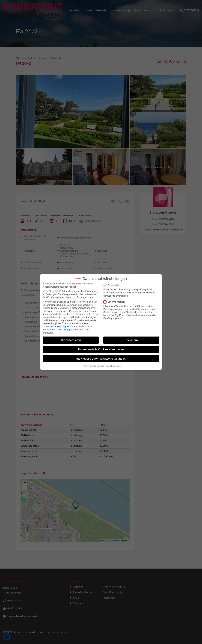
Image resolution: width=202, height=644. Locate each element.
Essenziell (112, 285)
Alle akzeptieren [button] (71, 340)
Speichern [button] (131, 340)
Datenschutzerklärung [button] (102, 366)
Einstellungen (65, 330)
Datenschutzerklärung (54, 327)
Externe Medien (115, 302)
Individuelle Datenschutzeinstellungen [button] (101, 359)
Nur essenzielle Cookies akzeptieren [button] (101, 349)
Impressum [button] (116, 366)
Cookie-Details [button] (87, 366)
